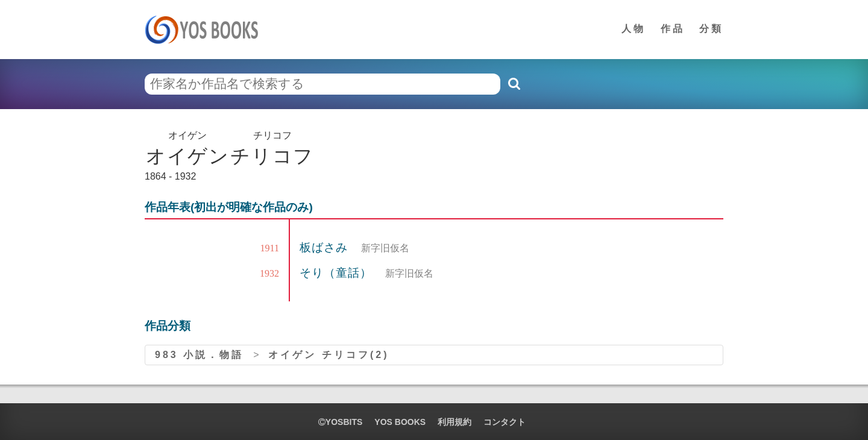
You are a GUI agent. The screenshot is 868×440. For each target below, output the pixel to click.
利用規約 (454, 422)
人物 (634, 29)
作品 (673, 29)
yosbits (340, 422)
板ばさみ (325, 247)
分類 (711, 29)
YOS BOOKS (400, 422)
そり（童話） (338, 273)
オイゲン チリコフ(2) (329, 355)
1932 (269, 273)
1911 (270, 248)
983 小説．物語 (199, 355)
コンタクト (505, 422)
